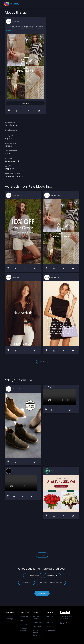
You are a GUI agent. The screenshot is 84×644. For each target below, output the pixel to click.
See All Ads (42, 593)
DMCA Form (38, 627)
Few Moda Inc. (17, 21)
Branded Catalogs (10, 618)
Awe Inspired (50, 387)
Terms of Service (37, 618)
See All (42, 361)
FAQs (21, 620)
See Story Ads (52, 576)
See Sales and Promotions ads (51, 582)
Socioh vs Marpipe (23, 629)
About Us (50, 627)
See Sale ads (26, 582)
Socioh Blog (24, 616)
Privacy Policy (38, 623)
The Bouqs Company (58, 471)
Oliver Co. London (18, 389)
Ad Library (23, 624)
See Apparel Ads (33, 576)
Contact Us (51, 630)
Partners (50, 616)
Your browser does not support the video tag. (59, 397)
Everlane (15, 471)
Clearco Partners (50, 621)
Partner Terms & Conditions (37, 633)
